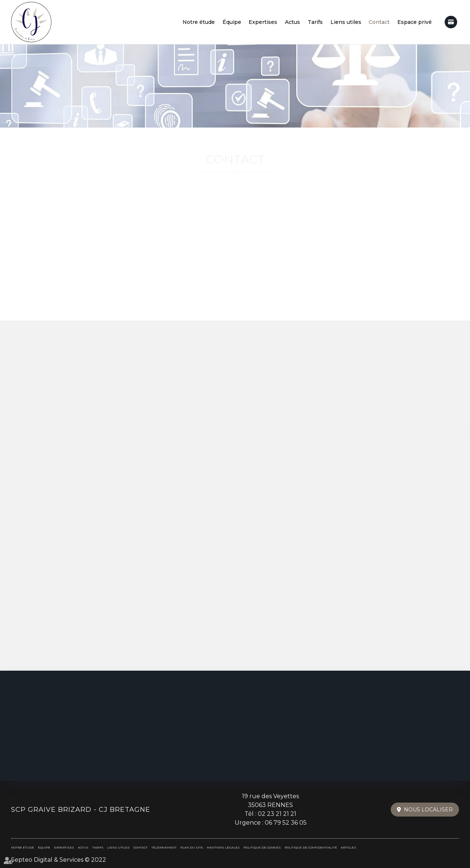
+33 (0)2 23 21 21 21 (82, 233)
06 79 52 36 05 (286, 823)
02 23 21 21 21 (277, 814)
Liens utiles (346, 22)
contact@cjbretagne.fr (388, 233)
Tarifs (315, 22)
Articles (348, 847)
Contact (379, 22)
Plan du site (192, 847)
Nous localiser (428, 810)
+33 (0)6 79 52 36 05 (235, 233)
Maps (253, 305)
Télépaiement (451, 22)
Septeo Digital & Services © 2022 (59, 860)
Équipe (232, 22)
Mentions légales (223, 847)
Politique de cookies (262, 847)
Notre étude (199, 22)
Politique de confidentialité (311, 847)
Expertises (263, 22)
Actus (292, 22)
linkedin (455, 434)
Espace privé (415, 22)
